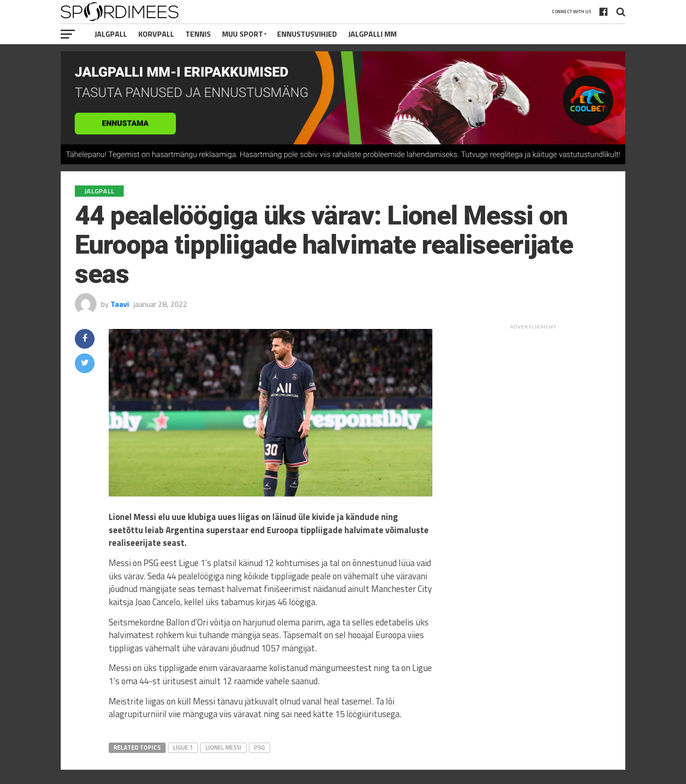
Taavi (120, 304)
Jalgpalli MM (372, 34)
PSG (259, 747)
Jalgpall (111, 34)
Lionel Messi (223, 747)
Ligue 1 (183, 747)
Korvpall (156, 34)
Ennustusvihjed (307, 34)
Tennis (198, 34)
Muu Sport (243, 34)
